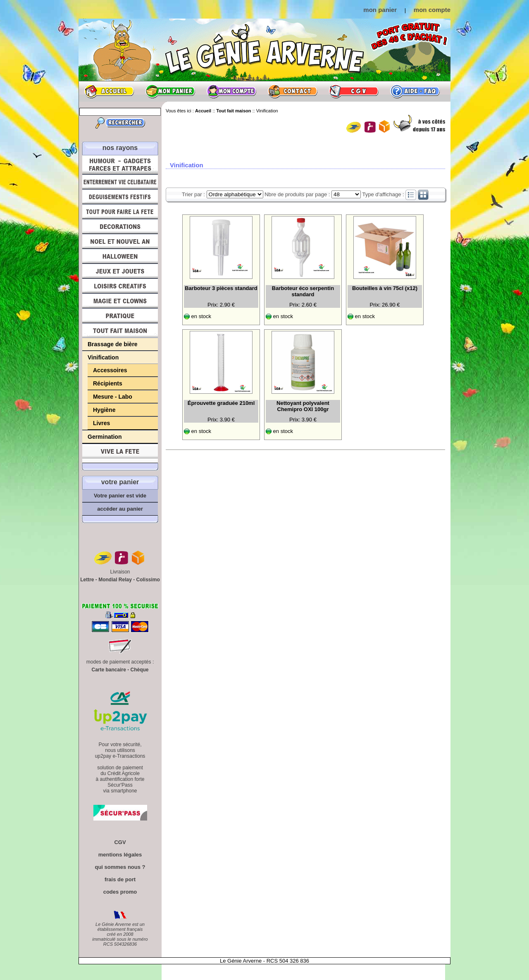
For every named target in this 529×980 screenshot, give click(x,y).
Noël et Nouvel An (120, 241)
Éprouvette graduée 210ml (221, 403)
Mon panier (170, 91)
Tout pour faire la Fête (120, 212)
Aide (415, 91)
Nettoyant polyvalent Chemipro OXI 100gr (303, 406)
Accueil (109, 91)
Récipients (108, 383)
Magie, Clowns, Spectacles (120, 301)
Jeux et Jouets (120, 271)
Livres (101, 423)
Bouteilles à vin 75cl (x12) (385, 288)
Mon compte (231, 91)
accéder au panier (120, 509)
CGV (354, 91)
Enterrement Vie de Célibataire (120, 182)
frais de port (120, 879)
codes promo (120, 892)
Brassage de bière (113, 344)
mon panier (380, 10)
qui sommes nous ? (120, 867)
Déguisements (120, 197)
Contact (293, 91)
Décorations (120, 226)
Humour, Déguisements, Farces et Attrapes (120, 165)
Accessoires (110, 370)
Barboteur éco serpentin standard (303, 291)
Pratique (120, 316)
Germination (105, 437)
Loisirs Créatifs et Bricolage (120, 286)
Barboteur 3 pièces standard (221, 288)
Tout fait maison (120, 331)
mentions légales (120, 855)
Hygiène (104, 410)
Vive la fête (120, 453)
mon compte (432, 10)
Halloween (120, 256)
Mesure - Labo (113, 397)
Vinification (103, 357)
